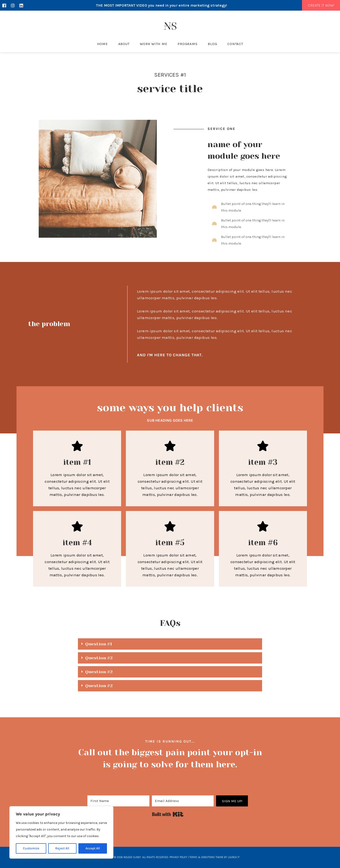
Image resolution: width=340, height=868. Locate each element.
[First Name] (118, 801)
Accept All (93, 848)
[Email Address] (183, 801)
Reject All (62, 848)
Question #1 (99, 644)
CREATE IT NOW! (321, 5)
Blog (212, 44)
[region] (61, 832)
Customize (31, 848)
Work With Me (153, 44)
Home (102, 44)
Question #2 (99, 658)
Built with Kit (168, 814)
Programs (187, 44)
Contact (235, 44)
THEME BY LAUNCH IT (227, 857)
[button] (170, 644)
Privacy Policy (178, 857)
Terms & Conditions (202, 857)
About (124, 44)
